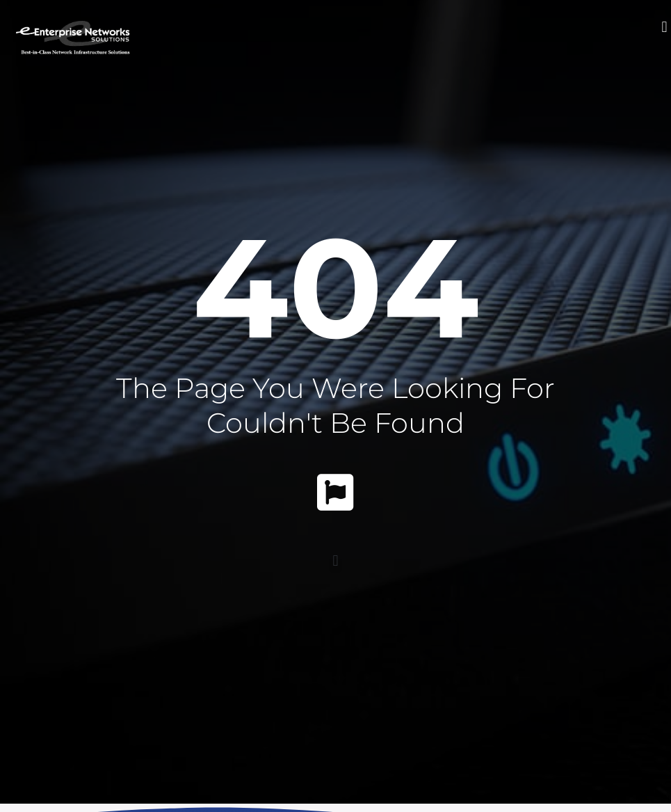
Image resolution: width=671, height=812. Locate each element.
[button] (664, 27)
